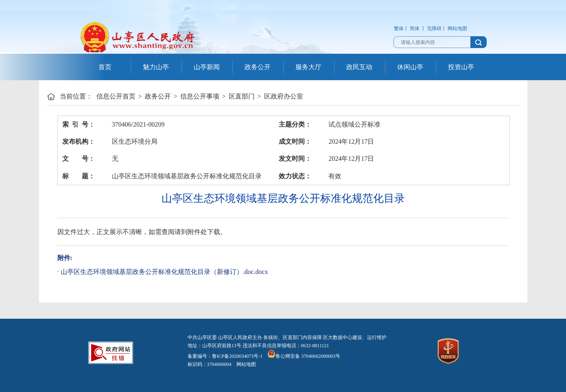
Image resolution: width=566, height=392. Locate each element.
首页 (105, 67)
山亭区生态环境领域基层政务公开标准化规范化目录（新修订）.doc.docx (164, 272)
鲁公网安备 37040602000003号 (304, 356)
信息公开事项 (200, 96)
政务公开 (258, 67)
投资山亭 (461, 67)
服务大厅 (308, 67)
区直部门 (242, 96)
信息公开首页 (116, 96)
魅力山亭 (156, 67)
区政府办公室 (284, 96)
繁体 (399, 28)
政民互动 (359, 67)
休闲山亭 (410, 67)
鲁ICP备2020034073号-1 (237, 356)
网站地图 (457, 28)
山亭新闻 (207, 67)
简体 (415, 28)
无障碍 (434, 28)
